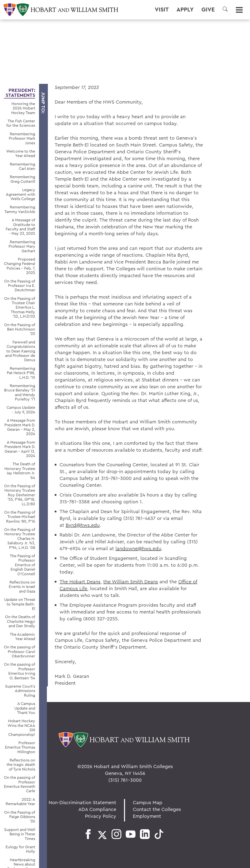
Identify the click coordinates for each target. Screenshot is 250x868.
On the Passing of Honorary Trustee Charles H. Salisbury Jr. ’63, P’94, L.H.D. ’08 (20, 538)
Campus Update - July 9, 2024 (21, 410)
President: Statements (20, 93)
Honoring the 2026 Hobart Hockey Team (23, 108)
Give (208, 10)
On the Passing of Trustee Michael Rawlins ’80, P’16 (20, 517)
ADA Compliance (97, 809)
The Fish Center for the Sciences (21, 123)
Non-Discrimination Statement (82, 802)
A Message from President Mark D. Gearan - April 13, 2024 (20, 449)
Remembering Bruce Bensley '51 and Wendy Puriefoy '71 (20, 392)
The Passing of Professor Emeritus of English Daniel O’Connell (22, 565)
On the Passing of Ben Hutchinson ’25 (20, 329)
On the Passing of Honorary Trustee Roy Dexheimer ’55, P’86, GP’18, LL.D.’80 (20, 495)
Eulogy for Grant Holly (20, 849)
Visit (162, 10)
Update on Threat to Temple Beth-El (20, 604)
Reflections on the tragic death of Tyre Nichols (21, 765)
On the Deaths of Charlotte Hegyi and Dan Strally (20, 621)
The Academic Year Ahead (22, 637)
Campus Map (148, 802)
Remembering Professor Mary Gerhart (22, 246)
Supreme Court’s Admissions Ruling (20, 691)
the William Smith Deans (131, 581)
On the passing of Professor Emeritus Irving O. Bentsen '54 (20, 671)
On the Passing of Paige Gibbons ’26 (20, 817)
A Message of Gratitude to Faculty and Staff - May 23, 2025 (20, 227)
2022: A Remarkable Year (20, 802)
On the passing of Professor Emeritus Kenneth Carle (20, 784)
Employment (147, 816)
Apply (185, 10)
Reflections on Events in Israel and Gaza (22, 587)
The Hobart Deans (80, 581)
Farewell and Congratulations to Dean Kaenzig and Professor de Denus (20, 351)
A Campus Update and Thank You (25, 708)
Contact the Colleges (157, 809)
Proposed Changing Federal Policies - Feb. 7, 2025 (20, 266)
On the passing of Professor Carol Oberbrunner (20, 651)
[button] (225, 9)
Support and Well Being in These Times (20, 834)
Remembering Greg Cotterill (22, 179)
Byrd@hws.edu (83, 525)
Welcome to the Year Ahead (21, 153)
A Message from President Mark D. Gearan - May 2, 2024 (20, 427)
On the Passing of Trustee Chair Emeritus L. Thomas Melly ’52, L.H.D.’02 (20, 307)
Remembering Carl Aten (22, 166)
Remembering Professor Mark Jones (22, 138)
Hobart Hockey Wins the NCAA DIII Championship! (21, 728)
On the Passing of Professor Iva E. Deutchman (20, 286)
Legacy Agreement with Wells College (21, 194)
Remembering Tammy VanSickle (20, 209)
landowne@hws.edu (138, 548)
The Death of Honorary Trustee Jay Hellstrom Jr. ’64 (20, 471)
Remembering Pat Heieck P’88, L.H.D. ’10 (21, 373)
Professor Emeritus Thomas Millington (20, 747)
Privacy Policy (101, 816)
